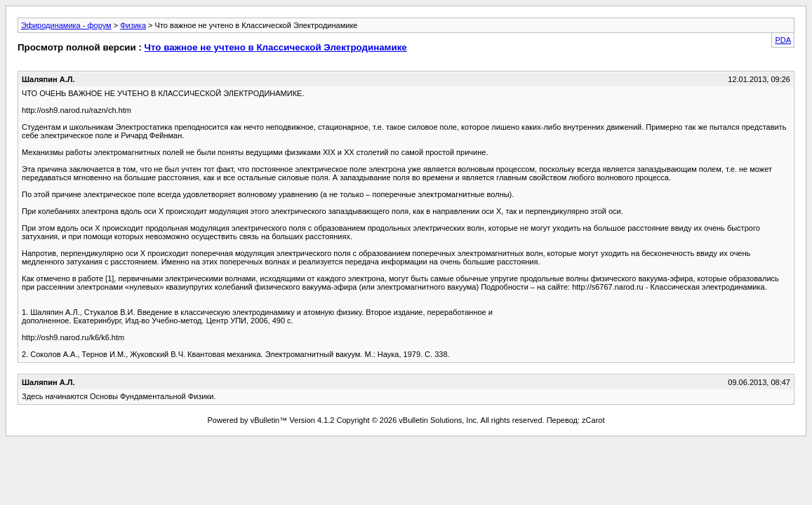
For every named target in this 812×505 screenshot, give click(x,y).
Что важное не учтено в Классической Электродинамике (276, 47)
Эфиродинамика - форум (66, 25)
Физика (133, 25)
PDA (783, 40)
